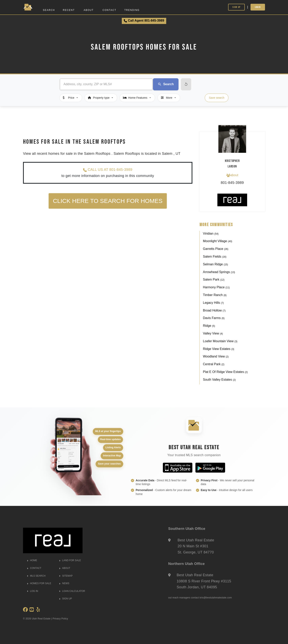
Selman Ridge (215, 264)
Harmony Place (216, 287)
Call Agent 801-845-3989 (144, 21)
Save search (217, 98)
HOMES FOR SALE (39, 583)
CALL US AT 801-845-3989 (108, 170)
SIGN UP (66, 599)
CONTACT (34, 568)
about (232, 175)
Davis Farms (214, 318)
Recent (69, 10)
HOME (32, 560)
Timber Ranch (215, 295)
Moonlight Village (217, 241)
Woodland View (216, 356)
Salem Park (214, 279)
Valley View (213, 333)
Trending (132, 10)
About (89, 10)
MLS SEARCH (36, 576)
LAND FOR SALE (70, 560)
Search (49, 10)
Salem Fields (215, 257)
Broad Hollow (214, 310)
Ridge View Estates (219, 349)
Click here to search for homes (108, 201)
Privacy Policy (60, 619)
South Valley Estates (219, 380)
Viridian (211, 234)
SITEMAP (66, 576)
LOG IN (33, 591)
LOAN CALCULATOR (72, 591)
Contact (109, 10)
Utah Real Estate (41, 619)
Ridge (209, 326)
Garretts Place (216, 249)
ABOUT (65, 568)
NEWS (64, 583)
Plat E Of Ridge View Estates (225, 372)
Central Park (214, 364)
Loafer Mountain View (220, 341)
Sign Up (236, 7)
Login (258, 7)
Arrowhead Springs (219, 272)
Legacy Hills (213, 303)
